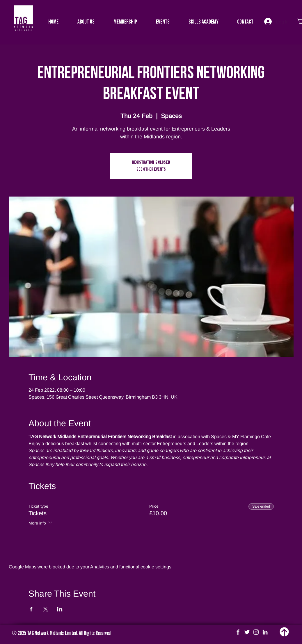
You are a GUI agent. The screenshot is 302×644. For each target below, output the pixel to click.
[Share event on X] (46, 609)
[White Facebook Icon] (238, 632)
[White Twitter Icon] (247, 632)
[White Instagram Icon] (256, 632)
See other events (151, 170)
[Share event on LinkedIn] (60, 609)
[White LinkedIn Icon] (265, 632)
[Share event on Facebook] (31, 609)
